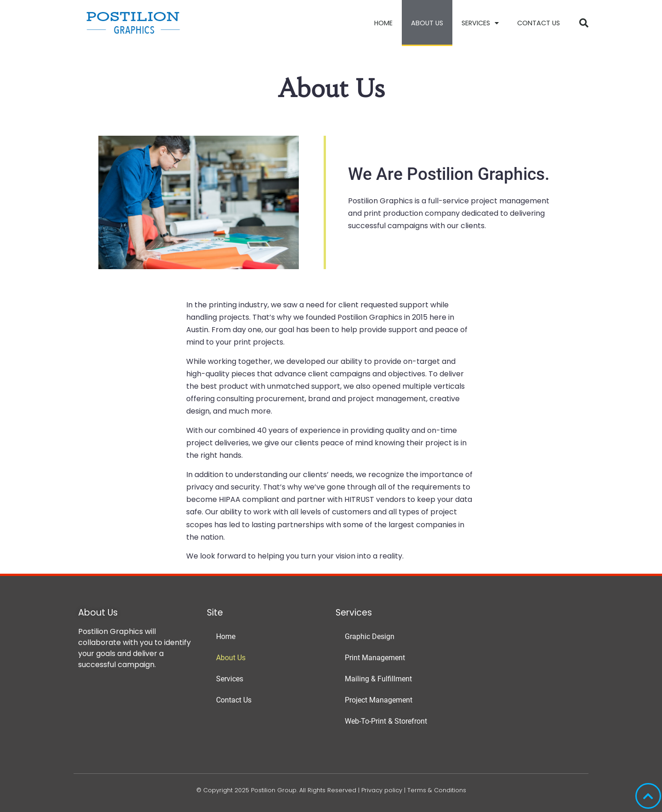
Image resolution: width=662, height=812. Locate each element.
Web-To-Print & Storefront (386, 721)
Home (383, 23)
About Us (427, 23)
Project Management (379, 700)
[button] (584, 23)
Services (480, 23)
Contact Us (539, 23)
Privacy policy (382, 790)
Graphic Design (370, 636)
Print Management (375, 658)
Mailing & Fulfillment (378, 679)
